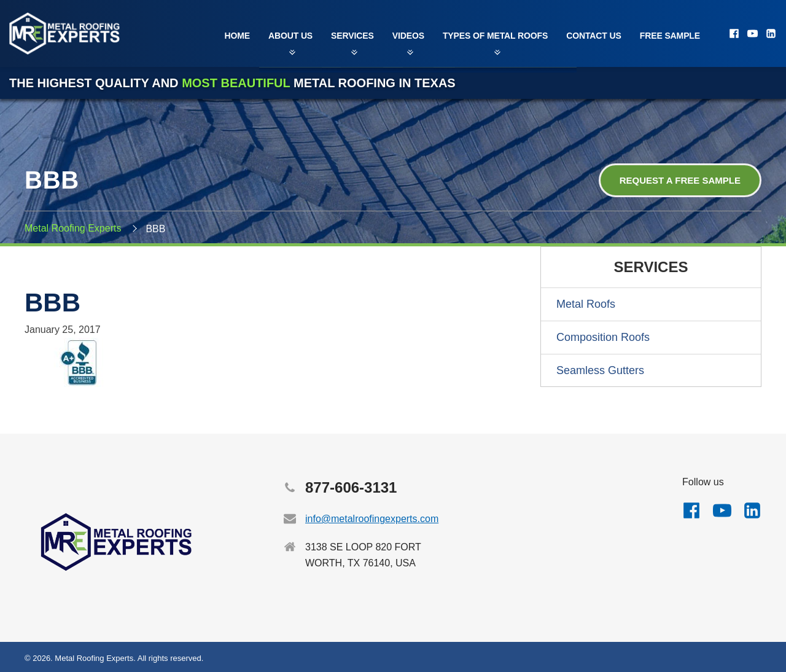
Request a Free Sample (680, 180)
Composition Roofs (603, 337)
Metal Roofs (586, 304)
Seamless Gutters (600, 370)
